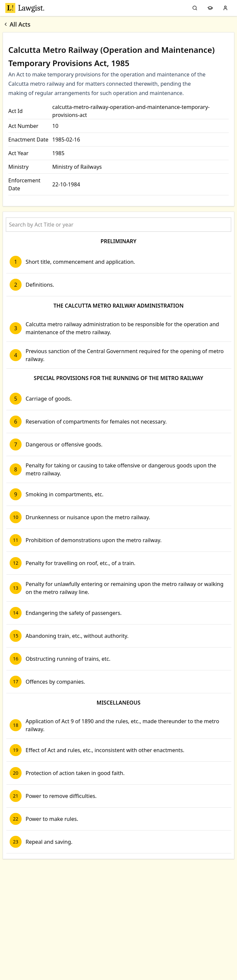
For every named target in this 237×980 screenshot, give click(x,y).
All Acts (17, 24)
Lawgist (25, 8)
